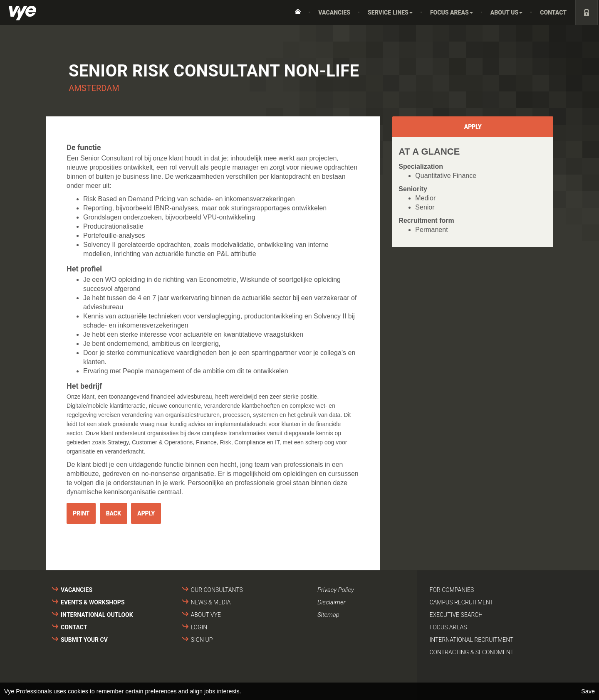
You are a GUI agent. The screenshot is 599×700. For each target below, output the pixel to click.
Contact (553, 12)
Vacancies (334, 12)
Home (298, 12)
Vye (22, 13)
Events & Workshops (93, 602)
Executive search (456, 615)
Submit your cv (84, 640)
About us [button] (507, 12)
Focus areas (448, 627)
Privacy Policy (336, 590)
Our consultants (217, 590)
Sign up (202, 640)
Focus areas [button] (452, 12)
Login (199, 627)
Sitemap (328, 615)
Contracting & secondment (472, 652)
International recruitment (472, 640)
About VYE (206, 615)
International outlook (97, 615)
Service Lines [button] (390, 12)
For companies (452, 590)
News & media (211, 602)
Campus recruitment (462, 602)
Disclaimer (331, 602)
